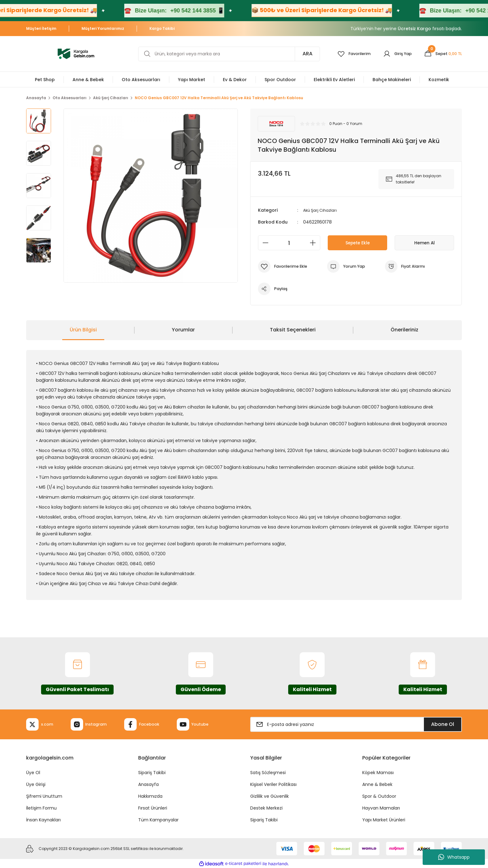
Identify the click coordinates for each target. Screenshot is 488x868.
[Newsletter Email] (356, 724)
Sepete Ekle (357, 243)
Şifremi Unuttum (44, 796)
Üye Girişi (36, 784)
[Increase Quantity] (315, 243)
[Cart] (441, 54)
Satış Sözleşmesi (268, 773)
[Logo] (76, 53)
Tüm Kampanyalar (158, 820)
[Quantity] (289, 243)
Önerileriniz (404, 330)
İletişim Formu (41, 808)
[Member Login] (393, 54)
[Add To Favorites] (285, 266)
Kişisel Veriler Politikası (273, 784)
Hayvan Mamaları (381, 808)
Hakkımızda (150, 796)
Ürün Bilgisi (83, 330)
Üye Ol (33, 773)
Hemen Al (425, 243)
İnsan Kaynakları (43, 820)
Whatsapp (454, 857)
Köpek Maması (378, 773)
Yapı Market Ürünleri (384, 820)
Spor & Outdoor (379, 796)
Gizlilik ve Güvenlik (270, 796)
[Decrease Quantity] (264, 243)
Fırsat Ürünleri (153, 808)
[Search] (225, 54)
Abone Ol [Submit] (443, 724)
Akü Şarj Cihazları (321, 210)
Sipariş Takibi (152, 773)
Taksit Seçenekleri (293, 330)
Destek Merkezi (266, 808)
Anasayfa (148, 784)
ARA (299, 54)
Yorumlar (183, 330)
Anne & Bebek (377, 784)
